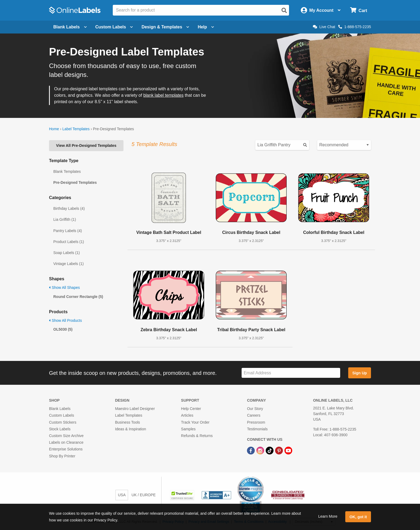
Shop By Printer (62, 456)
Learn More (328, 516)
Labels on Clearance (66, 442)
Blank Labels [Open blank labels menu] (70, 27)
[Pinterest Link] (280, 450)
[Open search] (284, 10)
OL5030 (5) (63, 329)
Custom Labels (61, 415)
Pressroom (256, 422)
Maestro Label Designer (135, 409)
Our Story (255, 409)
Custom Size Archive (66, 436)
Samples (188, 429)
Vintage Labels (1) (68, 264)
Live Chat (324, 27)
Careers (254, 415)
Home (54, 129)
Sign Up (359, 373)
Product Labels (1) (69, 242)
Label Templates (76, 129)
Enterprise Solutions (66, 449)
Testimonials (257, 429)
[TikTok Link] (270, 450)
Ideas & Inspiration (130, 429)
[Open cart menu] (359, 10)
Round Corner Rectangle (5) (78, 297)
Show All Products (65, 320)
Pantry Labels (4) (68, 231)
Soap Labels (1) (67, 253)
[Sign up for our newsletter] (291, 373)
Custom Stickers (63, 422)
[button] (183, 495)
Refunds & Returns (197, 436)
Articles (187, 415)
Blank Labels (60, 409)
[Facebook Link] (251, 450)
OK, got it (358, 517)
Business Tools (127, 422)
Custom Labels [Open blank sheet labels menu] (114, 27)
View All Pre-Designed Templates (86, 145)
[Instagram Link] (261, 450)
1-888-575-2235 (355, 27)
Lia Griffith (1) (65, 219)
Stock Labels (60, 429)
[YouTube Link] (288, 450)
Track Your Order (195, 422)
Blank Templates (67, 171)
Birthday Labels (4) (69, 208)
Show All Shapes (64, 288)
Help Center (191, 409)
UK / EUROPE (144, 495)
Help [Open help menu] (206, 27)
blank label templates (163, 95)
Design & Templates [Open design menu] (165, 27)
